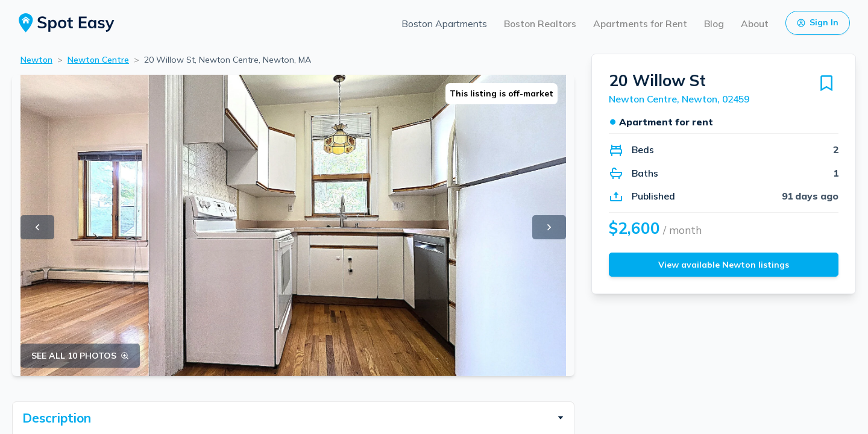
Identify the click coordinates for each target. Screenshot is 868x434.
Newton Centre (98, 60)
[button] (293, 418)
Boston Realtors (540, 24)
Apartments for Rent (640, 24)
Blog (714, 24)
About (755, 24)
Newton (36, 60)
